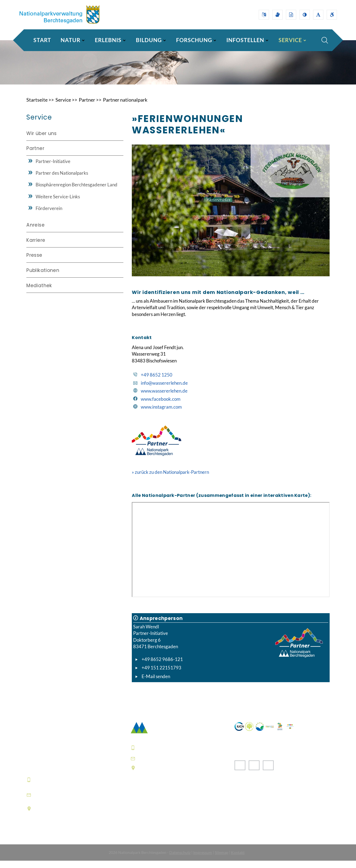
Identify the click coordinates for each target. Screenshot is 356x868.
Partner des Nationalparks (62, 180)
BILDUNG (149, 40)
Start (42, 40)
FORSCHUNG (194, 40)
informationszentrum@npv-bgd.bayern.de (67, 802)
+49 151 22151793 (161, 675)
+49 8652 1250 (157, 382)
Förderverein (49, 215)
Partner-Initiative (53, 168)
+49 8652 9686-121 (162, 667)
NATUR (71, 40)
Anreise (35, 232)
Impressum (203, 860)
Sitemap (221, 860)
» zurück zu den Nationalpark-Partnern (170, 479)
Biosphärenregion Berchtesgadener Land (76, 192)
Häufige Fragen (148, 817)
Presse (34, 262)
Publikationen (43, 277)
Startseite (37, 107)
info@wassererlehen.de (164, 390)
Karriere (36, 247)
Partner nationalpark (125, 107)
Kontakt (238, 860)
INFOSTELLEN (245, 40)
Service (63, 107)
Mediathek (39, 292)
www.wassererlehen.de (164, 398)
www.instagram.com (161, 414)
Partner (87, 107)
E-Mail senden (156, 683)
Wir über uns (41, 140)
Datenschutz (180, 860)
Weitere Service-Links (58, 203)
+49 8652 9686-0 (53, 787)
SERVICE (290, 40)
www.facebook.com (161, 406)
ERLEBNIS (108, 40)
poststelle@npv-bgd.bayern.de (174, 766)
